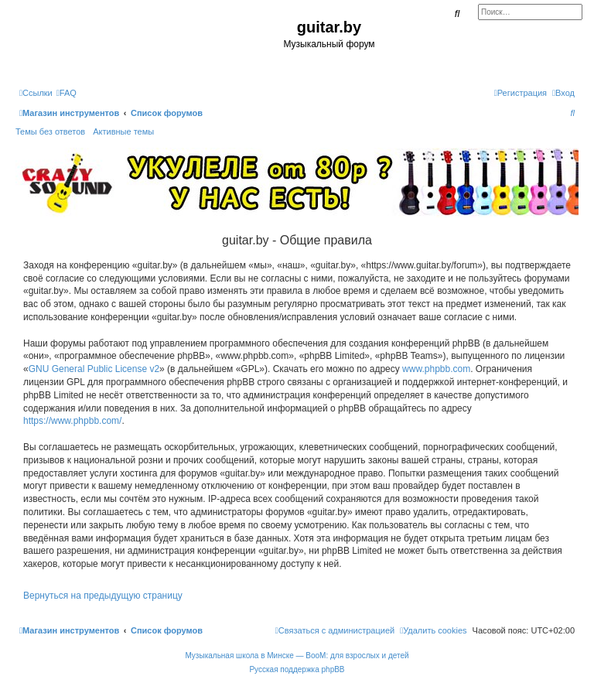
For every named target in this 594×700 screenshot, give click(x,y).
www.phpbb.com (436, 369)
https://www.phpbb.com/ (72, 421)
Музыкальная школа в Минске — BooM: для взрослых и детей (297, 656)
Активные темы (123, 131)
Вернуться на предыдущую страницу (103, 596)
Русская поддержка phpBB (297, 669)
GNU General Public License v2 (94, 369)
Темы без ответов (50, 131)
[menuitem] (67, 93)
